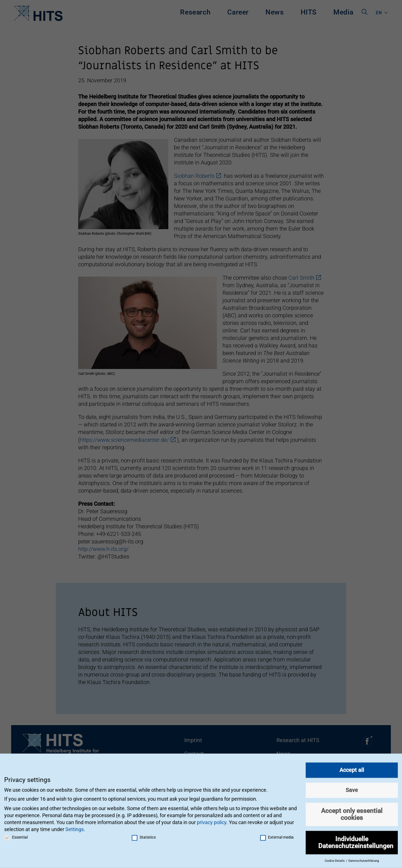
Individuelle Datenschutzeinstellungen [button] (356, 840)
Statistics (144, 835)
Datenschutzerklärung (364, 858)
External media (277, 835)
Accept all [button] (352, 767)
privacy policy (212, 820)
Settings (75, 827)
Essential (16, 835)
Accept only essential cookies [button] (352, 811)
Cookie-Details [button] (335, 858)
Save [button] (352, 787)
